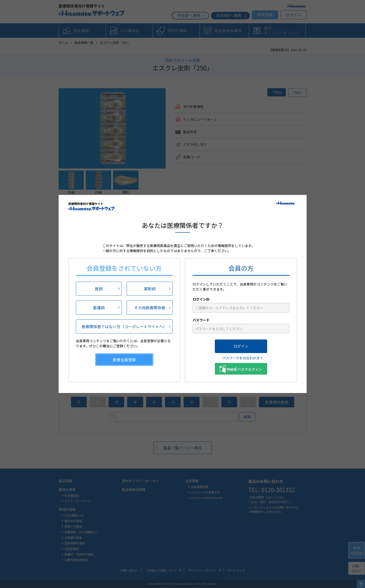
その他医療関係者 (150, 307)
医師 (99, 288)
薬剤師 (150, 288)
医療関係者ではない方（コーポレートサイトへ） (124, 326)
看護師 (99, 307)
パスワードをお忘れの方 (241, 358)
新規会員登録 (124, 359)
